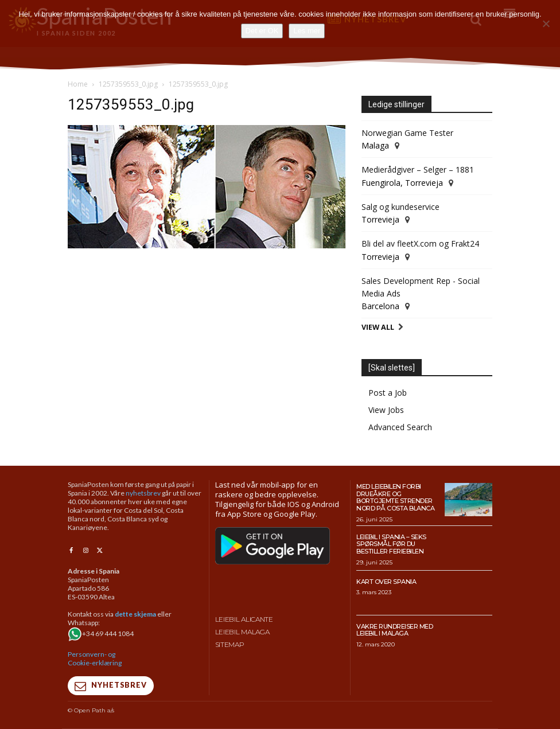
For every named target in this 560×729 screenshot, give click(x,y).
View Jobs (386, 410)
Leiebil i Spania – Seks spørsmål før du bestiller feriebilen (391, 544)
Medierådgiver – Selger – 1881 (418, 169)
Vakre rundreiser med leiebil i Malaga (394, 630)
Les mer (307, 31)
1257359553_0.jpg (128, 84)
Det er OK (262, 31)
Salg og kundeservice (400, 207)
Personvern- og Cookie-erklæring (95, 658)
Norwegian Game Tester (407, 133)
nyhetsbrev (143, 493)
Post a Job (388, 393)
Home (78, 84)
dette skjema (135, 614)
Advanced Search (400, 427)
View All (378, 327)
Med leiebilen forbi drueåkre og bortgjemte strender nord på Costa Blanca (395, 497)
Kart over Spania (386, 582)
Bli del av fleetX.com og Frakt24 (420, 243)
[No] (546, 24)
